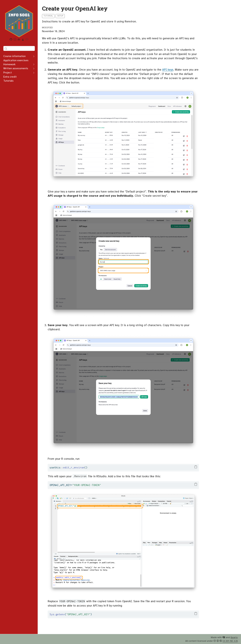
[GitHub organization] (11, 40)
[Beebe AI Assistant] (19, 40)
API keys (168, 70)
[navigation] (17, 56)
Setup (60, 16)
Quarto (234, 637)
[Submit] (6, 48)
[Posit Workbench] (15, 40)
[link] (23, 40)
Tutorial (48, 16)
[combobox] (19, 48)
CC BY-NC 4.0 (230, 641)
